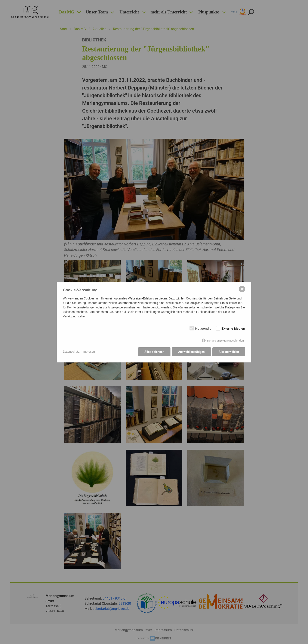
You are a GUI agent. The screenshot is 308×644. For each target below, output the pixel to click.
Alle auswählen (229, 352)
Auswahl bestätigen (191, 352)
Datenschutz (71, 352)
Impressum (90, 352)
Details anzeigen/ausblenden (225, 341)
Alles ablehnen (154, 352)
